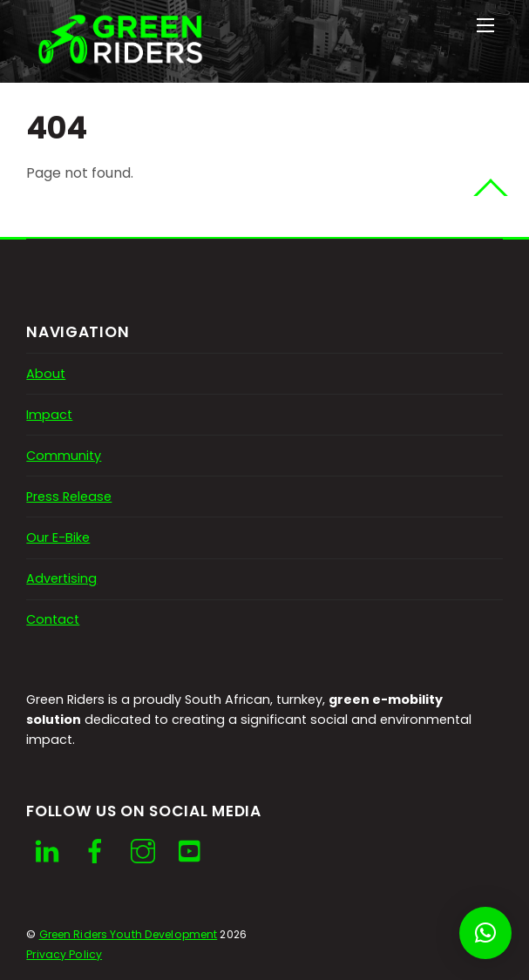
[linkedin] (47, 852)
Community (64, 456)
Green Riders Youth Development (129, 934)
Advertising (61, 578)
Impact (49, 415)
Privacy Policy (64, 954)
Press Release (69, 497)
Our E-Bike (58, 537)
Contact (53, 619)
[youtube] (191, 852)
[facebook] (95, 852)
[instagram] (143, 852)
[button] (485, 933)
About (46, 374)
